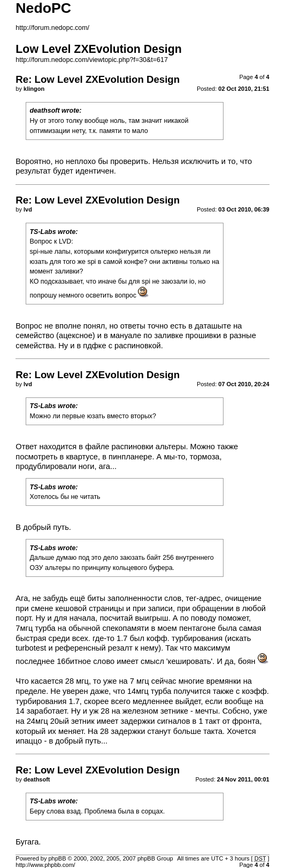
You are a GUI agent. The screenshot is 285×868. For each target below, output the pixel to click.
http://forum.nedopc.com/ (52, 28)
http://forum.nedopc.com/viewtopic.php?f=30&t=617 (92, 60)
